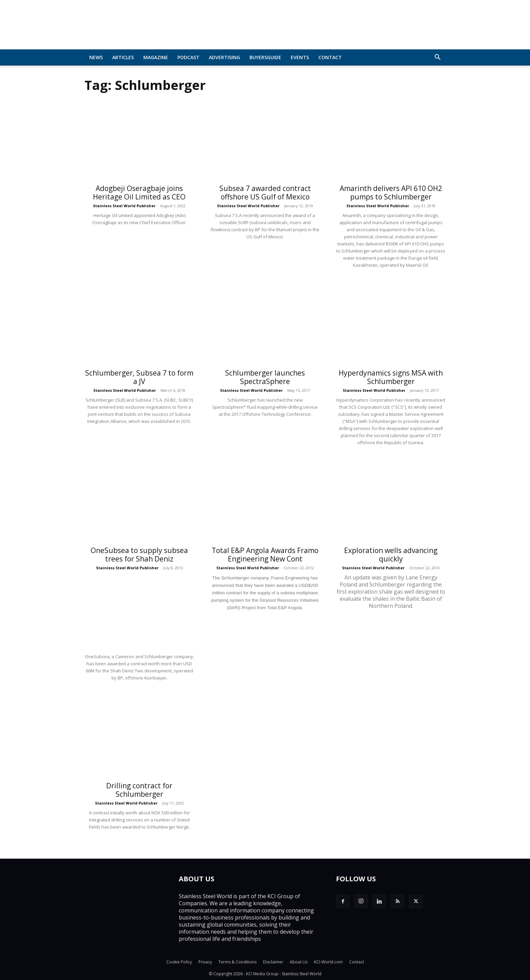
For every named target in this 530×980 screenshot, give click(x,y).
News (96, 57)
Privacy (205, 962)
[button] (437, 58)
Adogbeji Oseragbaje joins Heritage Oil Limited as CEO (139, 193)
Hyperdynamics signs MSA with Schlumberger (391, 377)
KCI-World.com (328, 962)
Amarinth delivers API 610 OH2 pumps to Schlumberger (391, 193)
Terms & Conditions (237, 962)
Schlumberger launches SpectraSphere (265, 377)
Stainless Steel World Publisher (124, 206)
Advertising (224, 57)
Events (300, 57)
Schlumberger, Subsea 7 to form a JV (139, 377)
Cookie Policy (179, 962)
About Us (299, 962)
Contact (330, 57)
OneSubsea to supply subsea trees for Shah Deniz (139, 555)
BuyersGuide (265, 57)
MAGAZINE (156, 57)
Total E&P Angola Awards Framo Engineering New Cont (265, 555)
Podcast (188, 57)
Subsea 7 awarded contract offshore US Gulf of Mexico (265, 193)
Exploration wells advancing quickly (391, 555)
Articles (123, 57)
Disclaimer (273, 962)
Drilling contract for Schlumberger (139, 790)
